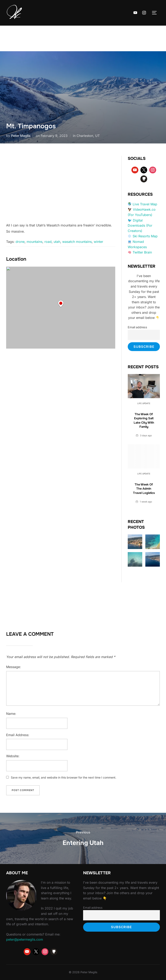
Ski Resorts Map (145, 236)
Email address (137, 327)
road (48, 242)
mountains (34, 242)
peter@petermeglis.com (25, 939)
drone (20, 242)
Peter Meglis (21, 136)
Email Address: (18, 735)
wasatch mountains (77, 242)
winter (98, 242)
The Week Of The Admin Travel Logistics (144, 489)
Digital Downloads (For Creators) (140, 226)
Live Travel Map (145, 204)
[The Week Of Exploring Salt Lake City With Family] (144, 386)
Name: (11, 714)
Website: (13, 756)
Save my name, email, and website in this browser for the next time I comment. (64, 777)
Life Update (144, 403)
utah (57, 242)
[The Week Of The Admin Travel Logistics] (144, 456)
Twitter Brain (142, 252)
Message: (14, 667)
